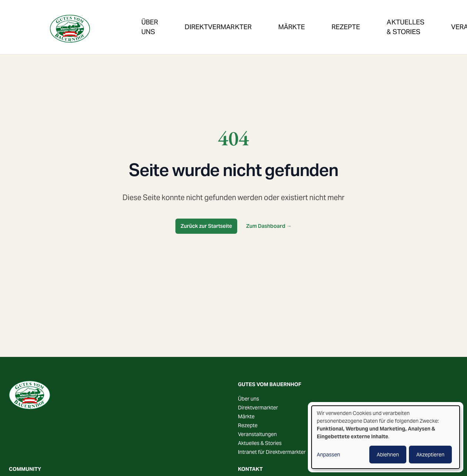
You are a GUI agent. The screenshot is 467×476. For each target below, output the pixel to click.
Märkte (252, 20)
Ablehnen (388, 455)
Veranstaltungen (397, 20)
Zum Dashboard (269, 226)
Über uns (248, 399)
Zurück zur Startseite (206, 226)
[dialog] (386, 437)
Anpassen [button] (328, 455)
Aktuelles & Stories (260, 443)
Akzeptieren (430, 455)
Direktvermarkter (196, 20)
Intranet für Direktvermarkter (272, 452)
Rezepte (292, 20)
